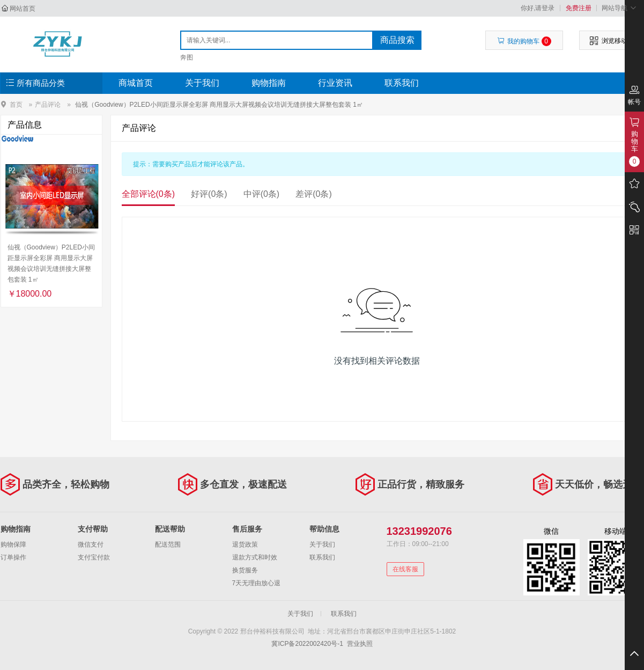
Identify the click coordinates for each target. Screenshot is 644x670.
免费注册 (579, 8)
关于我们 (202, 83)
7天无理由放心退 (257, 583)
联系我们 (402, 83)
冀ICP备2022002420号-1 (307, 644)
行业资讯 (335, 83)
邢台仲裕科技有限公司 (58, 44)
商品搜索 (397, 40)
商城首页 (136, 83)
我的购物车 (524, 41)
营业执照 (360, 644)
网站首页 (23, 9)
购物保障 (13, 544)
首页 (16, 104)
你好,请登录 (538, 8)
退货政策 (245, 544)
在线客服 (405, 569)
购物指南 (269, 83)
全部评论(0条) (149, 194)
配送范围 (168, 544)
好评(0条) (209, 194)
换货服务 (245, 570)
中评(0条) (262, 194)
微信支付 (91, 544)
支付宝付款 (94, 557)
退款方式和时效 (255, 557)
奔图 (187, 57)
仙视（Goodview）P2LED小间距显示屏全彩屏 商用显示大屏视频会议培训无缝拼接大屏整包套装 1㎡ (219, 105)
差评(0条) (314, 194)
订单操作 (13, 557)
